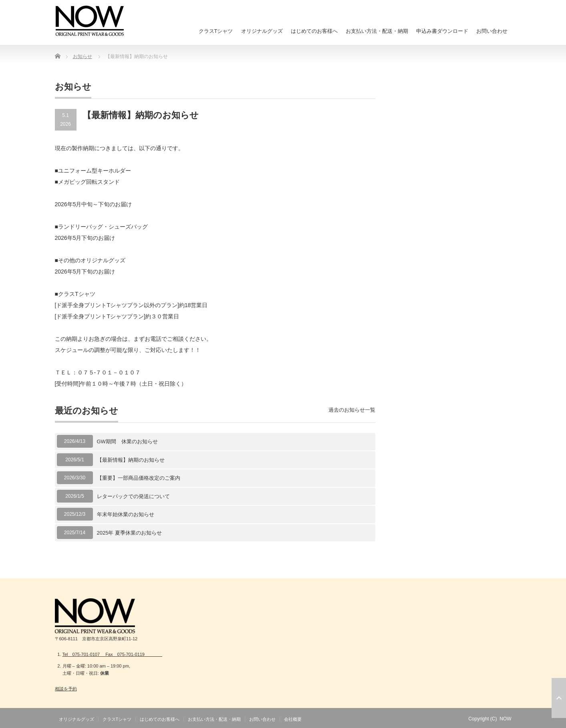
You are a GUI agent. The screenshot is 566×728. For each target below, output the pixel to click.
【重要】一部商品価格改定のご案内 (139, 478)
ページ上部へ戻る (559, 698)
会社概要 (293, 719)
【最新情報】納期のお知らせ (131, 460)
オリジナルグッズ (262, 31)
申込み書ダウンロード (442, 31)
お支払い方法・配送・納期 (377, 31)
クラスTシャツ (216, 31)
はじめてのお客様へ (314, 31)
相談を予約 (66, 689)
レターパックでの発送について (133, 496)
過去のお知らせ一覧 (352, 410)
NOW (505, 719)
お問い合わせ (492, 31)
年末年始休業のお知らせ (126, 514)
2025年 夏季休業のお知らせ (130, 533)
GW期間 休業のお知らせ (127, 441)
